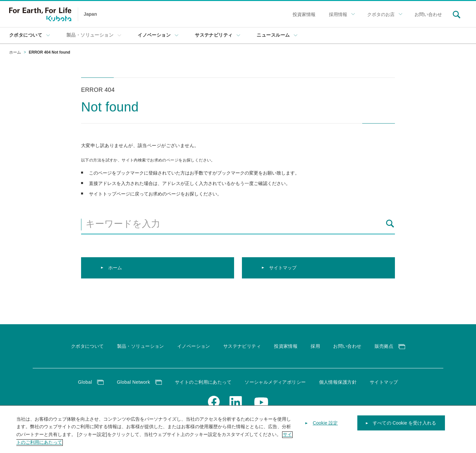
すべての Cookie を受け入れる (404, 428)
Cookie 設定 (325, 428)
